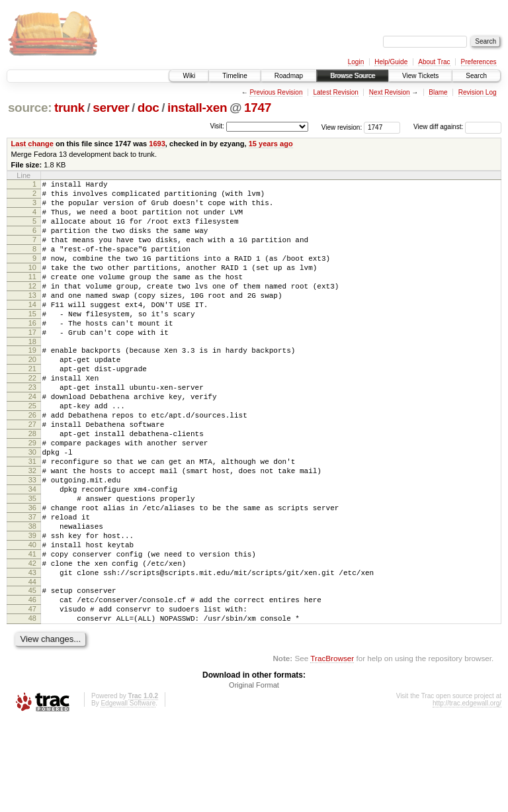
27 (32, 474)
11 (32, 296)
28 (32, 485)
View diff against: (457, 127)
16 (32, 353)
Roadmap (289, 76)
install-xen (197, 108)
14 (32, 330)
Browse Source (353, 76)
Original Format (254, 776)
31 (32, 519)
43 (32, 654)
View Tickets (420, 76)
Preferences (479, 62)
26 (32, 463)
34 (32, 553)
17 (32, 364)
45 (32, 674)
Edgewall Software (128, 794)
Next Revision (390, 92)
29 (32, 496)
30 (32, 508)
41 (32, 631)
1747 (258, 108)
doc (148, 108)
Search (476, 76)
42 (32, 643)
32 (32, 530)
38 (32, 598)
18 (32, 375)
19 (32, 384)
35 (32, 564)
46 (32, 685)
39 (32, 609)
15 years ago (271, 144)
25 (32, 451)
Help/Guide (391, 62)
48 (32, 707)
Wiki (189, 76)
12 (32, 308)
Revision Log (478, 92)
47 (32, 696)
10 (32, 285)
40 (32, 620)
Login (356, 62)
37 (32, 586)
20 (32, 395)
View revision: (342, 127)
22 (32, 418)
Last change (32, 144)
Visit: (217, 126)
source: (30, 108)
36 (32, 575)
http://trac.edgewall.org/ (467, 794)
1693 (157, 144)
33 (32, 541)
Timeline (234, 76)
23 (32, 429)
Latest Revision (335, 92)
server (111, 108)
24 (32, 440)
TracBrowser (332, 749)
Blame (438, 92)
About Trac (434, 62)
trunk (69, 108)
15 (32, 341)
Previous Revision (276, 92)
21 (32, 406)
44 (32, 665)
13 (32, 319)
